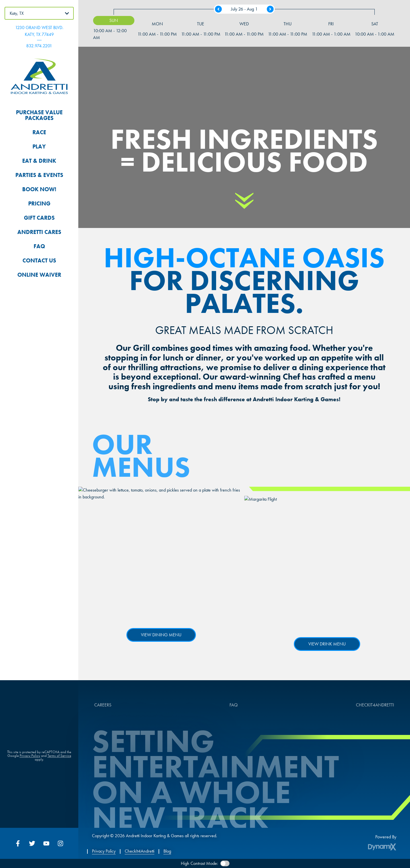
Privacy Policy (30, 758)
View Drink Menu (327, 644)
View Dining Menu (161, 635)
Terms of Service (59, 758)
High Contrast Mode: (199, 863)
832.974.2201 (39, 46)
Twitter (32, 843)
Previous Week (218, 9)
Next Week (270, 9)
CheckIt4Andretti (140, 851)
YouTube (46, 843)
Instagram (61, 843)
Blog (167, 851)
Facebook (18, 843)
